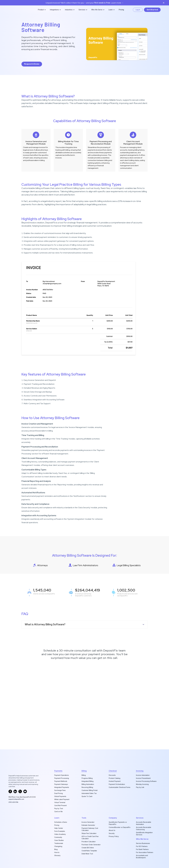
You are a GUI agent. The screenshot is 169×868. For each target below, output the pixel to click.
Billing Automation (88, 784)
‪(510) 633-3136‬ (13, 802)
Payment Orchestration (117, 784)
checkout (113, 771)
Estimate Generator (88, 825)
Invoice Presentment (143, 778)
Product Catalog (115, 778)
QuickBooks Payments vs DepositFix (118, 823)
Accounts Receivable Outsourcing (144, 828)
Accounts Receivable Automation (144, 823)
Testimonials (59, 843)
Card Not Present (60, 805)
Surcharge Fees (60, 790)
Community (58, 837)
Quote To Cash (87, 796)
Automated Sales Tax (89, 793)
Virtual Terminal (60, 802)
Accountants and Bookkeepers (142, 856)
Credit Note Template (89, 851)
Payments (58, 771)
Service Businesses (143, 843)
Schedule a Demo (61, 822)
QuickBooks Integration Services (144, 834)
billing (84, 771)
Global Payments (60, 796)
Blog (56, 849)
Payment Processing (62, 778)
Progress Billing (87, 778)
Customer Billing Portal (90, 790)
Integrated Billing (88, 781)
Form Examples (60, 831)
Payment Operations (62, 775)
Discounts (112, 775)
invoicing (140, 771)
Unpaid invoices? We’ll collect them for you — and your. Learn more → (85, 3)
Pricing (121, 10)
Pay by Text (59, 808)
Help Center (59, 828)
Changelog (58, 846)
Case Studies (59, 840)
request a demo (32, 64)
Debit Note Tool (87, 854)
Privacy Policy (114, 836)
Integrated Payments (62, 787)
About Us (112, 830)
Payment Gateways (61, 784)
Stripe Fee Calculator (89, 833)
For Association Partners (145, 852)
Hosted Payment (115, 781)
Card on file (58, 811)
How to (57, 852)
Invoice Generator (88, 822)
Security (112, 833)
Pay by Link (140, 787)
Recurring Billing (87, 787)
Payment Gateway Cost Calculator (90, 829)
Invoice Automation (143, 775)
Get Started (152, 10)
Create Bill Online (88, 848)
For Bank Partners (142, 849)
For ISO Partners (142, 846)
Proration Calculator (89, 842)
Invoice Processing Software (146, 781)
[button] (42, 10)
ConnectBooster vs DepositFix (120, 827)
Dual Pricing (59, 793)
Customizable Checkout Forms (120, 787)
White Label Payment (62, 799)
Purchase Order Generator (91, 845)
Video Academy (60, 834)
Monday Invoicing (142, 784)
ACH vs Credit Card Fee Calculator (90, 837)
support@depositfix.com (16, 799)
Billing (84, 775)
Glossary (57, 855)
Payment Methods (61, 781)
